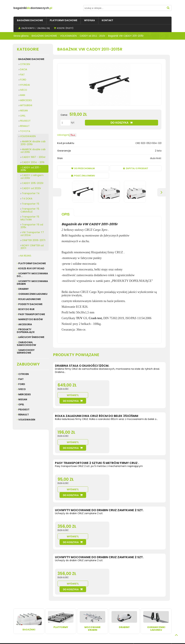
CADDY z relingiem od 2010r (32, 177)
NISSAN (24, 111)
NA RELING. (26, 256)
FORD (23, 80)
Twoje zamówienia (84, 602)
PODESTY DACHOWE (30, 304)
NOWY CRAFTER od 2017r (32, 247)
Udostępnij (63, 135)
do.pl (43, 8)
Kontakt (19, 606)
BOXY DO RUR (26, 309)
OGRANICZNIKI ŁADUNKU (33, 294)
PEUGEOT (25, 121)
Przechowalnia (82, 609)
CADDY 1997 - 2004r (34, 157)
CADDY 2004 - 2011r (33, 162)
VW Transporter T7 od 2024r (32, 234)
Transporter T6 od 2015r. (32, 226)
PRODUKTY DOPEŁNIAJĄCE (26, 331)
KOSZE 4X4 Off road (31, 268)
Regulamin (20, 602)
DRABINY (23, 289)
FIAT (22, 75)
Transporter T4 (31, 193)
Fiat (21, 379)
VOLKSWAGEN (28, 136)
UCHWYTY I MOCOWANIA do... (32, 275)
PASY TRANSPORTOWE (32, 314)
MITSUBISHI (26, 105)
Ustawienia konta (84, 606)
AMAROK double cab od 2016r (33, 151)
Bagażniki (29, 565)
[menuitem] (30, 20)
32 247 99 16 (148, 613)
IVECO (24, 90)
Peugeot (24, 410)
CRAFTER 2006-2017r (34, 240)
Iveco (22, 389)
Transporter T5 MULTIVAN (30, 218)
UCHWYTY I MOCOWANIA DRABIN (32, 283)
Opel (21, 404)
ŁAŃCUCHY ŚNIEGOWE (31, 337)
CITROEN (25, 64)
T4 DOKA (27, 199)
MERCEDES (26, 100)
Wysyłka (49, 602)
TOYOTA (25, 131)
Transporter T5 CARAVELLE (30, 210)
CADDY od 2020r (31, 188)
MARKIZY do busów (31, 319)
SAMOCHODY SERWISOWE (26, 351)
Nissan (23, 399)
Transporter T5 (31, 204)
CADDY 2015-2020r (33, 183)
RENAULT (25, 126)
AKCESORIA (25, 324)
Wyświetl (122, 390)
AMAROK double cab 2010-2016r (33, 143)
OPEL (23, 116)
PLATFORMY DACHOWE (32, 263)
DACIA (24, 69)
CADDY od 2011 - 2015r (31, 169)
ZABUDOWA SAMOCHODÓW (26, 344)
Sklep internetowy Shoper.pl (68, 636)
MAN (23, 95)
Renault (24, 415)
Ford (22, 384)
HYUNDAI (25, 85)
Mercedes (25, 394)
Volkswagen (27, 420)
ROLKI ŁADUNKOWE (30, 299)
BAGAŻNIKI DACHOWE (31, 59)
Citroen (24, 374)
